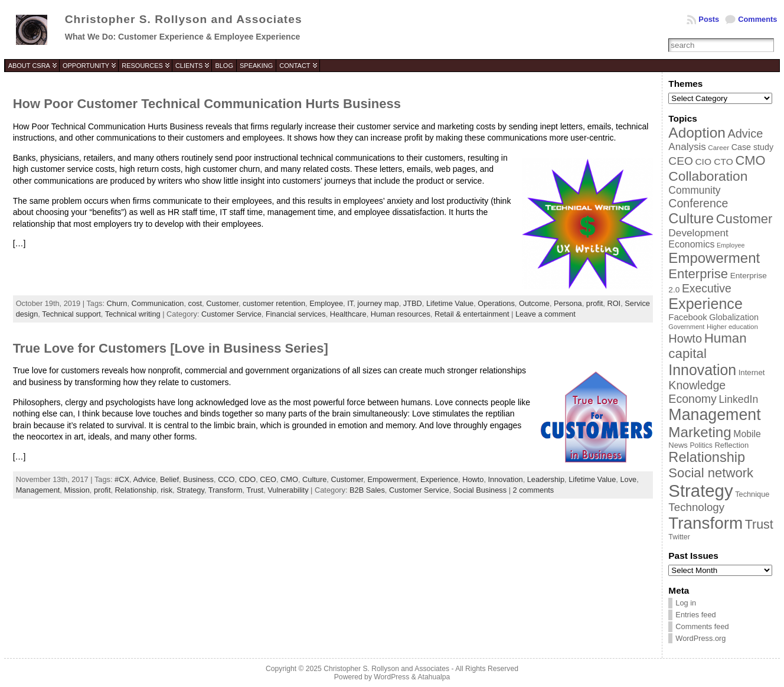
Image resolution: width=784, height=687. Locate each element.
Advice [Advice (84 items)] (745, 134)
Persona (568, 303)
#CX (122, 479)
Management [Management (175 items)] (714, 415)
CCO (226, 479)
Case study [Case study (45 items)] (752, 147)
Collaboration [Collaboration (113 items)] (708, 176)
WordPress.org (700, 638)
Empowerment (392, 479)
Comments (757, 19)
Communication (158, 303)
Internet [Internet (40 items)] (752, 372)
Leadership (546, 479)
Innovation (506, 479)
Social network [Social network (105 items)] (711, 473)
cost (195, 303)
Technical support (71, 314)
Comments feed (702, 626)
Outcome (534, 303)
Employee (326, 303)
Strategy (190, 490)
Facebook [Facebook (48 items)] (687, 317)
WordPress (391, 677)
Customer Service (231, 314)
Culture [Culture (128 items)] (691, 218)
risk (166, 490)
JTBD (413, 303)
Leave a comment (545, 314)
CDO (247, 479)
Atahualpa (434, 677)
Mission (76, 490)
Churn (117, 303)
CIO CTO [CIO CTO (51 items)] (714, 162)
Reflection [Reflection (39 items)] (731, 445)
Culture (314, 479)
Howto (473, 479)
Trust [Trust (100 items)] (759, 525)
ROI (614, 303)
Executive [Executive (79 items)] (707, 288)
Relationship (136, 490)
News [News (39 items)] (678, 445)
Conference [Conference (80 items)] (698, 203)
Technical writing (133, 314)
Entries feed (695, 615)
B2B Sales (367, 490)
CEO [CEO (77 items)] (680, 161)
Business (198, 479)
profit (594, 303)
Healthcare (348, 314)
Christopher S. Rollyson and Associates (184, 19)
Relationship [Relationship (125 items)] (707, 457)
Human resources (401, 314)
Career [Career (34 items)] (718, 147)
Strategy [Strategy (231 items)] (700, 491)
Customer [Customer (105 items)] (744, 219)
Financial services (296, 314)
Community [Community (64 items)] (694, 190)
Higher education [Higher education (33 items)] (732, 327)
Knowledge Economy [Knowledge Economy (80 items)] (697, 392)
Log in (686, 603)
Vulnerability (288, 490)
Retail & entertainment (472, 314)
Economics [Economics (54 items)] (691, 244)
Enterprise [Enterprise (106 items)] (698, 274)
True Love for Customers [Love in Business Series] (171, 348)
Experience (439, 479)
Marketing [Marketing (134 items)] (700, 432)
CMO (289, 479)
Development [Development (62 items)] (698, 233)
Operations (496, 303)
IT (350, 303)
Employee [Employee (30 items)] (731, 245)
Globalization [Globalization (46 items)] (734, 317)
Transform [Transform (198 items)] (705, 523)
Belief (169, 479)
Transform (226, 490)
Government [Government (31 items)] (686, 327)
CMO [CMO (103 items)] (750, 160)
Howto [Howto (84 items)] (685, 338)
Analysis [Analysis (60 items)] (687, 147)
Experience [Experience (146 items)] (705, 304)
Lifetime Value (450, 303)
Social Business (480, 490)
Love (628, 479)
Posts (709, 19)
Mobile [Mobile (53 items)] (747, 434)
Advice (144, 479)
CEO (268, 479)
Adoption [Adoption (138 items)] (697, 133)
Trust (255, 490)
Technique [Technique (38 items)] (752, 494)
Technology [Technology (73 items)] (696, 507)
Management (38, 490)
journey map (378, 303)
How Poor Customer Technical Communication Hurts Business (207, 104)
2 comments (534, 490)
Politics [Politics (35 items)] (701, 445)
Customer (222, 303)
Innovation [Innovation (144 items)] (702, 370)
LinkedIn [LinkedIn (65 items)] (738, 399)
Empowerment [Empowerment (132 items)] (714, 258)
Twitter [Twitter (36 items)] (679, 537)
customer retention (274, 303)
